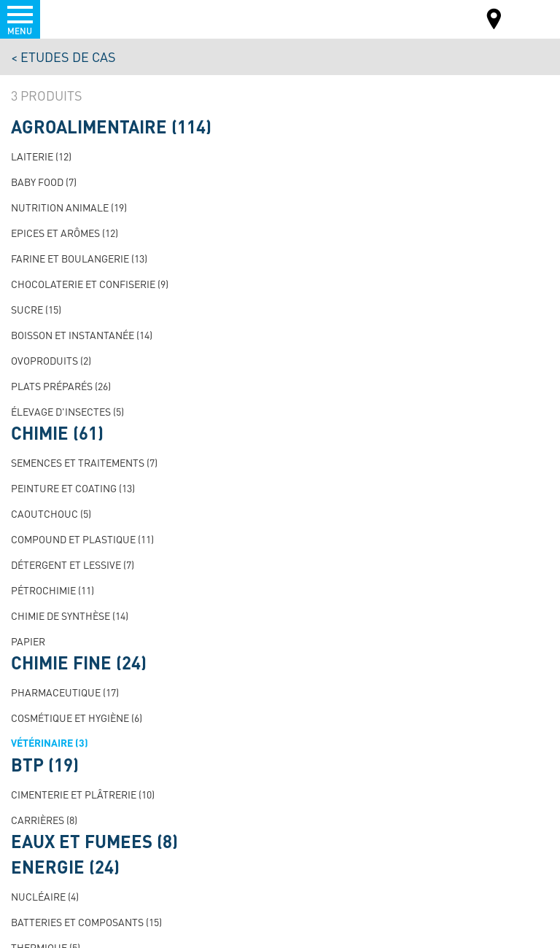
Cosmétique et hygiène (77, 718)
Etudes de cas (68, 57)
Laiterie (41, 156)
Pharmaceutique (65, 692)
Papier (28, 641)
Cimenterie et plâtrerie (83, 794)
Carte (494, 21)
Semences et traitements (84, 462)
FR (530, 18)
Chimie (57, 433)
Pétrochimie (52, 590)
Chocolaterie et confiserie (90, 284)
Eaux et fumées (94, 842)
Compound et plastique (82, 539)
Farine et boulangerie (79, 258)
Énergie (65, 867)
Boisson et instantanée (82, 335)
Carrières (44, 820)
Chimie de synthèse (70, 615)
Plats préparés (61, 386)
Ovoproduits (51, 360)
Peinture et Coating (73, 488)
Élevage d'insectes (67, 411)
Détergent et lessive (73, 564)
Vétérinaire (50, 743)
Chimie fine (79, 663)
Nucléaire (45, 896)
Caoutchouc (51, 513)
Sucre (36, 309)
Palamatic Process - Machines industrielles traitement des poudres (90, 18)
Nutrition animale (69, 207)
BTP (45, 765)
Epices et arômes (65, 233)
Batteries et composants (86, 922)
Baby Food (44, 182)
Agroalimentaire (111, 127)
